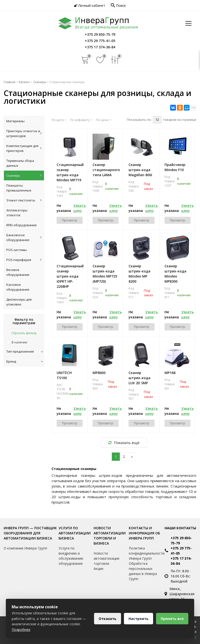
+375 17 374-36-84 (181, 561)
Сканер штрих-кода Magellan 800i (140, 170)
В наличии (19, 342)
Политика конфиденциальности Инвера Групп (147, 553)
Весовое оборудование (18, 272)
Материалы (15, 121)
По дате (59, 120)
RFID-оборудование (22, 225)
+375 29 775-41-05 (181, 551)
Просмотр (70, 220)
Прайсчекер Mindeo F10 (175, 167)
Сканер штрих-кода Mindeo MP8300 (175, 274)
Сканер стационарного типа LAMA (106, 170)
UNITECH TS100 (64, 375)
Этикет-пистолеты (24, 200)
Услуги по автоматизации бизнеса (75, 533)
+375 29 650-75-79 (181, 540)
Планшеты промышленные (19, 188)
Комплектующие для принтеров (24, 148)
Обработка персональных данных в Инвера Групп (143, 571)
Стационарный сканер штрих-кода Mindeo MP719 (70, 172)
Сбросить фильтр (24, 333)
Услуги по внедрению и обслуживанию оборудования (71, 556)
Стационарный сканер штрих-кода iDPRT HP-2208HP (70, 276)
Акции (98, 569)
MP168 (170, 373)
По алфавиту (81, 120)
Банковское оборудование (24, 237)
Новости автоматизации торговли (106, 558)
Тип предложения (25, 351)
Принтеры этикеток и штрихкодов (24, 133)
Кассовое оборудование (18, 287)
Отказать (108, 619)
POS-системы (17, 250)
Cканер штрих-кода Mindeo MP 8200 (139, 274)
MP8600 (99, 373)
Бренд (25, 361)
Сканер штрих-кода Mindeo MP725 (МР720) (105, 274)
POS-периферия (24, 260)
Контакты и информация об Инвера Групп (144, 533)
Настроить (139, 619)
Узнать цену (80, 208)
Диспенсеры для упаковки (19, 302)
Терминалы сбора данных (20, 163)
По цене (104, 120)
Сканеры (24, 175)
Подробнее (21, 630)
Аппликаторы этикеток (17, 213)
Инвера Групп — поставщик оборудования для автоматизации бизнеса (30, 533)
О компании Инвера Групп (25, 548)
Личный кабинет (90, 5)
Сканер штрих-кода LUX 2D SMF (139, 378)
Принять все (172, 619)
